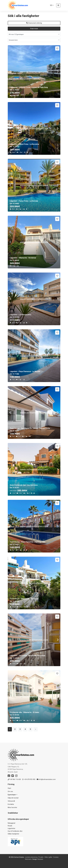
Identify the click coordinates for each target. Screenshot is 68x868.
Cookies (56, 857)
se (52, 5)
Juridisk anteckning (31, 857)
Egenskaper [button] (12, 795)
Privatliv (41, 857)
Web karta (28, 859)
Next (58, 72)
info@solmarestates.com (46, 779)
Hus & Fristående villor (15, 831)
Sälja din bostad (13, 798)
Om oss (10, 791)
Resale (10, 826)
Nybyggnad (11, 823)
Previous (10, 72)
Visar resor (34, 29)
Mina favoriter (12, 808)
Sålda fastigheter (13, 834)
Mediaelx (40, 859)
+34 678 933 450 (29, 779)
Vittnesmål (11, 801)
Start (9, 788)
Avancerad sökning (34, 23)
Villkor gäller (48, 857)
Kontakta (11, 804)
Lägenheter (12, 828)
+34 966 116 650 (14, 779)
